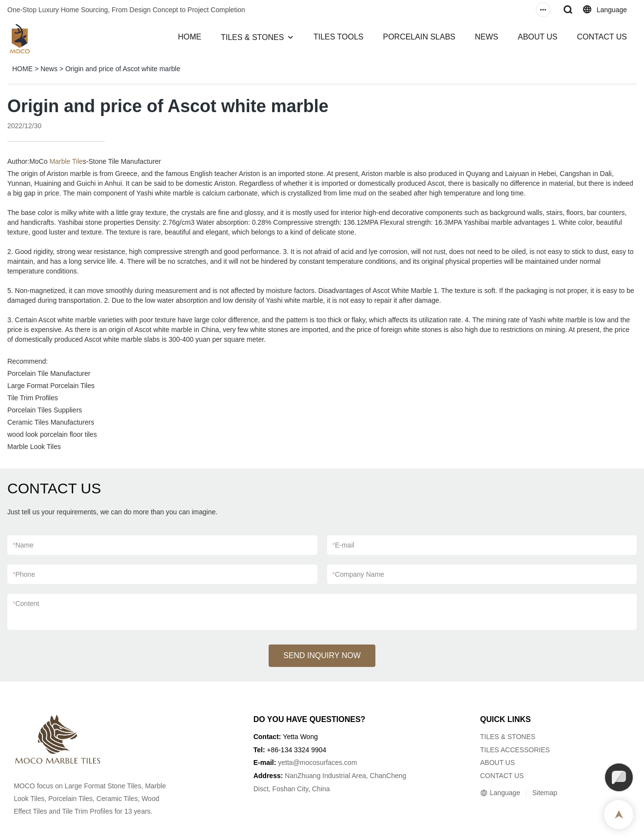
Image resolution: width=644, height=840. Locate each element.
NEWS (487, 37)
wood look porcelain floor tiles (52, 434)
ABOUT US (538, 37)
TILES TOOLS (339, 37)
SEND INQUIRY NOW (322, 655)
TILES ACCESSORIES (515, 750)
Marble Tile (66, 161)
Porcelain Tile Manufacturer (49, 373)
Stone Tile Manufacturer (125, 161)
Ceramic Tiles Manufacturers (51, 422)
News (49, 69)
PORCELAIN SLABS (419, 37)
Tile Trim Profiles (33, 398)
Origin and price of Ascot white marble (123, 69)
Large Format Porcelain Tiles (51, 386)
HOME (190, 37)
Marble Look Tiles (34, 447)
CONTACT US (602, 37)
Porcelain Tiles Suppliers (45, 410)
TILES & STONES (253, 37)
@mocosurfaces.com (325, 762)
